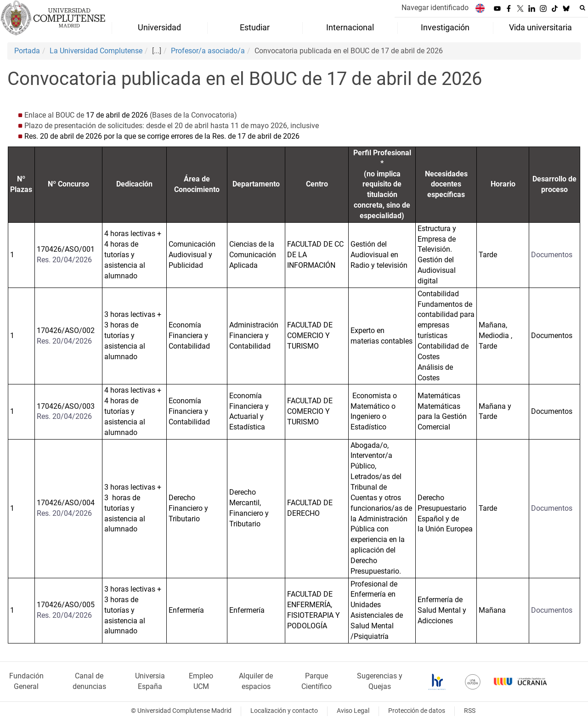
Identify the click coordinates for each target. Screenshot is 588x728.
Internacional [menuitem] (350, 28)
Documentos (552, 255)
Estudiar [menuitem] (255, 28)
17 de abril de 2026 (116, 115)
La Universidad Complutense (96, 51)
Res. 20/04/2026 (64, 260)
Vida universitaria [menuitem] (540, 28)
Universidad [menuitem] (159, 28)
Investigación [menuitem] (445, 28)
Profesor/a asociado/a (208, 51)
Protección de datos (417, 711)
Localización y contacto (284, 711)
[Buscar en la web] (582, 8)
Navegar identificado (435, 8)
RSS (470, 711)
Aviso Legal (353, 711)
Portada (27, 51)
